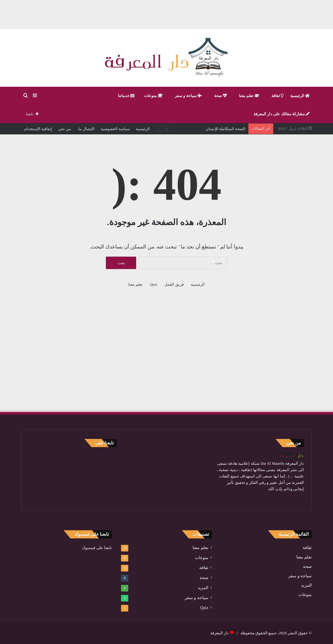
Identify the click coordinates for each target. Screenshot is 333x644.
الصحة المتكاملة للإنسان (226, 129)
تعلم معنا (249, 96)
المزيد (306, 585)
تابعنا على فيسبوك (97, 548)
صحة (220, 96)
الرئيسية (300, 96)
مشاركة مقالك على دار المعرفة (282, 114)
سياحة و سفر (188, 96)
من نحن (65, 129)
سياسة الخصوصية (115, 129)
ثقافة (277, 96)
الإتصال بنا (86, 129)
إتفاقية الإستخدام (38, 129)
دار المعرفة (219, 633)
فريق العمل (174, 284)
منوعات (153, 96)
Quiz (154, 284)
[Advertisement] (166, 14)
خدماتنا (126, 96)
